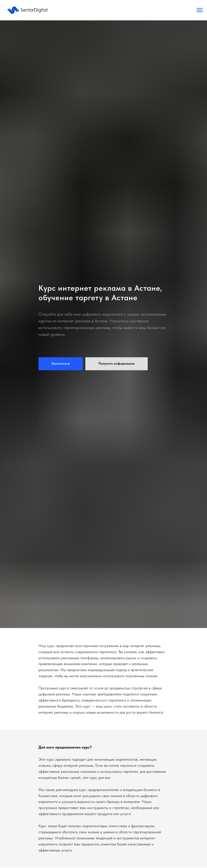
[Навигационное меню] (200, 10)
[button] (61, 364)
